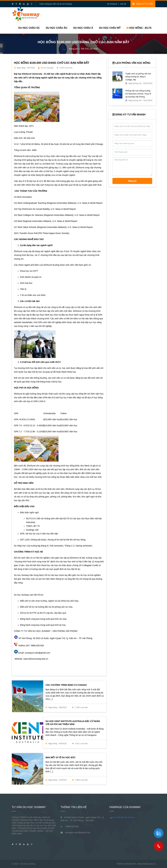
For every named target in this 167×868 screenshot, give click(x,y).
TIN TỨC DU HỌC (90, 49)
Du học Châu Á (83, 28)
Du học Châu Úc (29, 28)
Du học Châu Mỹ (110, 28)
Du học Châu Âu (57, 28)
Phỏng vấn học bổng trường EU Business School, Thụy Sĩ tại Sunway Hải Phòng (138, 94)
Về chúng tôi (112, 4)
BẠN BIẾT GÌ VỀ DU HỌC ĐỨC (60, 757)
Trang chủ (74, 49)
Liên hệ (123, 4)
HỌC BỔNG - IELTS (139, 28)
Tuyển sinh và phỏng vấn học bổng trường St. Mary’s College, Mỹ (138, 77)
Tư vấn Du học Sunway (124, 817)
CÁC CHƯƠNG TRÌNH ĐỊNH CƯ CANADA (66, 685)
